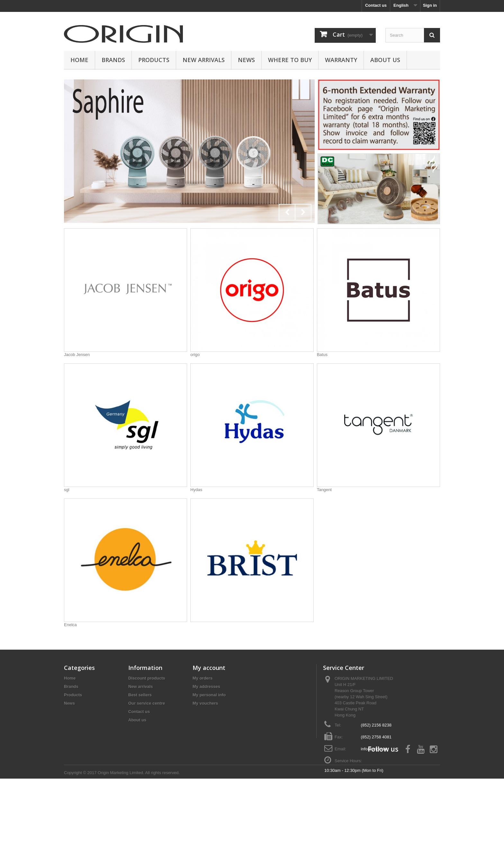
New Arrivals (204, 60)
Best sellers (140, 695)
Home (79, 60)
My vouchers (205, 703)
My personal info (209, 695)
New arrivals (141, 686)
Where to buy (290, 60)
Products (154, 60)
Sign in (430, 5)
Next (303, 212)
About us (385, 60)
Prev (287, 212)
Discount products (147, 678)
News (246, 60)
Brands (113, 60)
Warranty (341, 60)
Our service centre (147, 703)
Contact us (376, 5)
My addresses (206, 686)
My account (209, 668)
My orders (203, 678)
